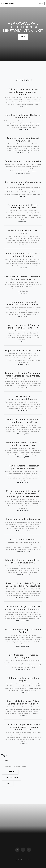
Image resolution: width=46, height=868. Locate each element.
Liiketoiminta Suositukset (15, 766)
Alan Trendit (10, 772)
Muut (7, 760)
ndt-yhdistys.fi (8, 3)
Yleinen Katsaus (11, 778)
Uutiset (8, 783)
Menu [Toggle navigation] (41, 3)
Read (23, 37)
